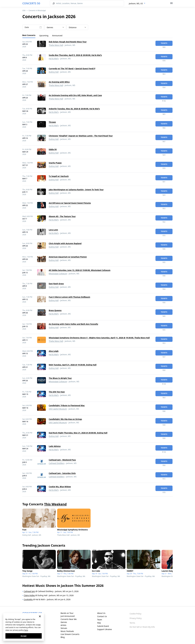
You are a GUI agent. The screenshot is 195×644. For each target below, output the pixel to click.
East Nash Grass (56, 284)
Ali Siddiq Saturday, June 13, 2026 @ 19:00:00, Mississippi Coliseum (80, 270)
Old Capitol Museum (58, 409)
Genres (64, 622)
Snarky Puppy (55, 163)
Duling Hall (54, 72)
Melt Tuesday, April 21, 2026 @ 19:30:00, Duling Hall (73, 365)
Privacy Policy (136, 618)
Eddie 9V (53, 149)
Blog (63, 637)
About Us (101, 613)
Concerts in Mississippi (37, 10)
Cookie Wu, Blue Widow (60, 487)
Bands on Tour (67, 613)
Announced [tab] (57, 36)
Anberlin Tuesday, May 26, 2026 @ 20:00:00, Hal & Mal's (74, 109)
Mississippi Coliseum (58, 274)
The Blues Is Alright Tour (60, 378)
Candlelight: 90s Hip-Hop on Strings (65, 419)
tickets (164, 43)
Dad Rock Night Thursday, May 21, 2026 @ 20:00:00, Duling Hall (78, 433)
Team (100, 620)
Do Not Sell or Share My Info (142, 627)
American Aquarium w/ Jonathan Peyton (68, 257)
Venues (64, 628)
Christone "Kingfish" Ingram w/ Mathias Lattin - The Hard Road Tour (81, 136)
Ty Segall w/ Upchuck (59, 176)
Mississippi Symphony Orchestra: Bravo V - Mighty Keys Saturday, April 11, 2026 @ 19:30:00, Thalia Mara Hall (99, 338)
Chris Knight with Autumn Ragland (65, 243)
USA (24, 10)
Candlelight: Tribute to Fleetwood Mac (67, 405)
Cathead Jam (29, 591)
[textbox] (55, 27)
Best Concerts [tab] (29, 35)
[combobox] (137, 4)
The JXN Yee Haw (57, 392)
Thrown (52, 122)
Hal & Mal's (54, 59)
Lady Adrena (55, 446)
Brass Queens (55, 310)
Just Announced (68, 616)
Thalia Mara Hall (56, 45)
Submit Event (103, 626)
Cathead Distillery (57, 463)
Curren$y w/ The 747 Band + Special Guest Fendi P (72, 69)
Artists (63, 625)
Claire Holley (29, 595)
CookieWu (28, 599)
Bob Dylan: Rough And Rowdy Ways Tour (68, 42)
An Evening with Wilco (59, 82)
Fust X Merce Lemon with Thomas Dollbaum (69, 297)
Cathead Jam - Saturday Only (62, 473)
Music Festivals (67, 631)
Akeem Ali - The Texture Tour (62, 216)
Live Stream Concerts (70, 634)
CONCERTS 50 (31, 3)
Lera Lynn (53, 230)
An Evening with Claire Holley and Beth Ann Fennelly (73, 324)
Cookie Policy (135, 614)
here (26, 630)
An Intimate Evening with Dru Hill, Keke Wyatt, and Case (75, 95)
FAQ (99, 623)
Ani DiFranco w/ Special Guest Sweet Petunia (70, 203)
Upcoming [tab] (44, 36)
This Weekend (55, 504)
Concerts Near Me (69, 619)
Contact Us (102, 616)
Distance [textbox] (73, 27)
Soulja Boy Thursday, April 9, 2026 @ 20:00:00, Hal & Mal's (75, 55)
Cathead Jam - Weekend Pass (62, 460)
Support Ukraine (105, 629)
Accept (23, 636)
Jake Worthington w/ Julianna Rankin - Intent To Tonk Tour (76, 190)
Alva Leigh (54, 351)
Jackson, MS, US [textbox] (136, 3)
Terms (132, 623)
